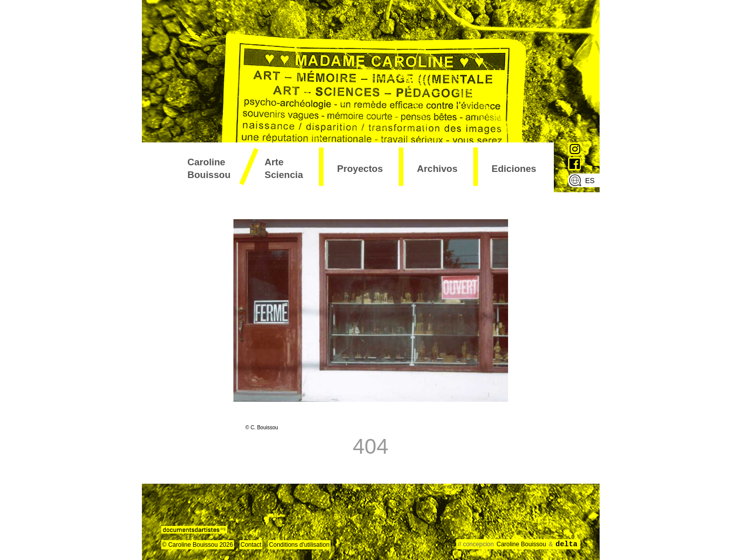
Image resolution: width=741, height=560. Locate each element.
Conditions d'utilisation (299, 545)
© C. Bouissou (262, 428)
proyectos (360, 169)
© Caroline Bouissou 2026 (198, 545)
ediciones (514, 169)
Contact (251, 545)
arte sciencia (284, 168)
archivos (437, 169)
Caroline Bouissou (209, 168)
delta (566, 544)
